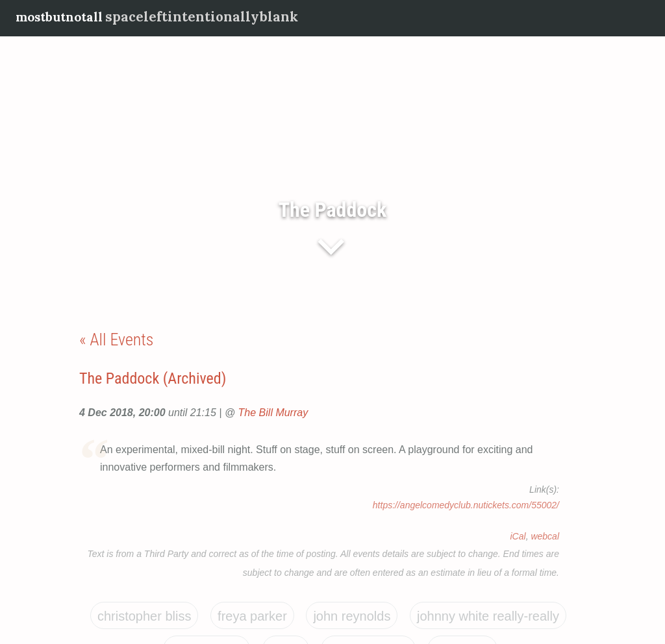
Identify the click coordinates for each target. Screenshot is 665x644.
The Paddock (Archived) (153, 378)
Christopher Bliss (144, 616)
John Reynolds (352, 616)
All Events (121, 340)
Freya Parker (252, 616)
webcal (545, 536)
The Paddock (333, 210)
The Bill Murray (273, 413)
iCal (518, 536)
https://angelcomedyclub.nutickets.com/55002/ (466, 505)
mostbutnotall (64, 17)
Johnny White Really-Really (488, 616)
